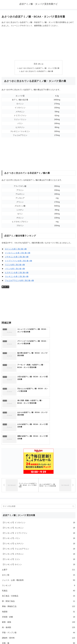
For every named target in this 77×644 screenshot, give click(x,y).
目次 (36, 64)
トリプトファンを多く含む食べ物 (18, 261)
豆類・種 (5, 287)
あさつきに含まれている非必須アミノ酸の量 (37, 72)
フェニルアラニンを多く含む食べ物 (19, 281)
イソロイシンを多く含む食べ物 (18, 253)
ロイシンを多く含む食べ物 (16, 249)
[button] (73, 445)
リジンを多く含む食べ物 (15, 265)
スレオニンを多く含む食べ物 (17, 277)
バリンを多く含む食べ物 (15, 269)
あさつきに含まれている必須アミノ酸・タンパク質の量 (39, 68)
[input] (38, 445)
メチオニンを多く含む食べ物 (17, 257)
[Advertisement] (38, 44)
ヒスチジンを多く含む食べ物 (17, 273)
